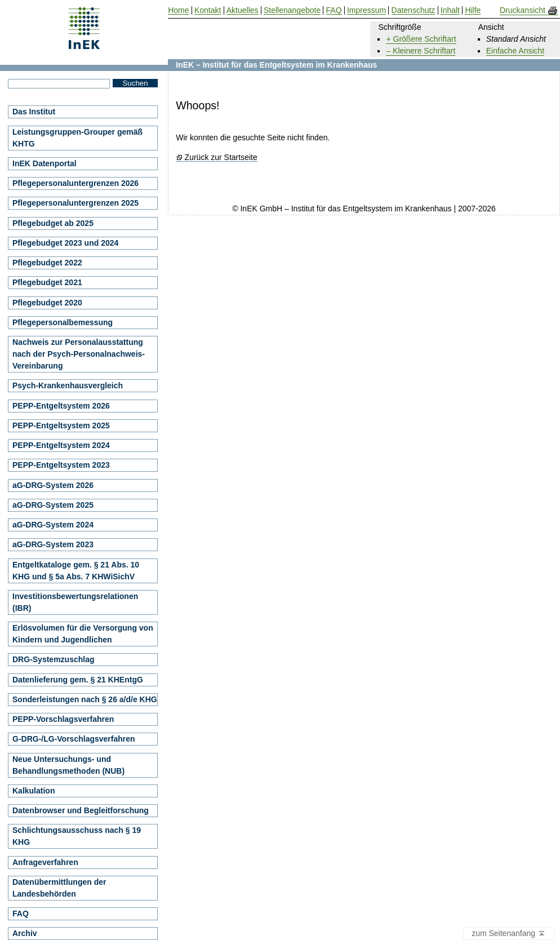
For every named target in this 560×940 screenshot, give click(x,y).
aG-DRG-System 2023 (53, 544)
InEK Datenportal (45, 163)
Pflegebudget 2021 (47, 282)
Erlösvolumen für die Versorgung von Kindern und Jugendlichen (83, 634)
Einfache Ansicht (515, 51)
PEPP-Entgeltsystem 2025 (61, 425)
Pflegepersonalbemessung (63, 322)
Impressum (366, 10)
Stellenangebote (292, 10)
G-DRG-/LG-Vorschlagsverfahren (74, 739)
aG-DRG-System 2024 (53, 525)
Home (178, 10)
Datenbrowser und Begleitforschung (81, 810)
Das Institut (34, 112)
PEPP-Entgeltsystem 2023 (61, 465)
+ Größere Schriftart (421, 39)
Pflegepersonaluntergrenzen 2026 (75, 183)
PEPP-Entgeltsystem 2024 (61, 445)
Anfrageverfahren (45, 862)
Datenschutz (414, 10)
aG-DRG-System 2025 (53, 505)
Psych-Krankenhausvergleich (68, 385)
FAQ (21, 914)
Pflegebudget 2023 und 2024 (65, 243)
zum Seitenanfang (509, 934)
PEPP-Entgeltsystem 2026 (61, 406)
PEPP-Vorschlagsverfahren (63, 719)
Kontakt (208, 10)
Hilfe (473, 10)
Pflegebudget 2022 (47, 263)
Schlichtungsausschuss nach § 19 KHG (77, 836)
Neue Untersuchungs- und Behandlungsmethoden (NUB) (68, 765)
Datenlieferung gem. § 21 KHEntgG (78, 680)
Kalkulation (34, 791)
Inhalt (450, 10)
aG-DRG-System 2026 (53, 485)
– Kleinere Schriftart (421, 51)
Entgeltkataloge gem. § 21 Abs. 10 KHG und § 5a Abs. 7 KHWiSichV (76, 571)
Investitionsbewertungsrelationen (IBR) (75, 602)
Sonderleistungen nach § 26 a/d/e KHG (85, 699)
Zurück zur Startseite (221, 158)
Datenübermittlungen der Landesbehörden (59, 888)
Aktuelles (243, 10)
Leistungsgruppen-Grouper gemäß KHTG (77, 138)
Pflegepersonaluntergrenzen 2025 (75, 203)
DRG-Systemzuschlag (53, 659)
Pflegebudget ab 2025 (53, 223)
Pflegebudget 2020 (47, 303)
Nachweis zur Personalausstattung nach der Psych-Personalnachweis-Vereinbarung (79, 354)
